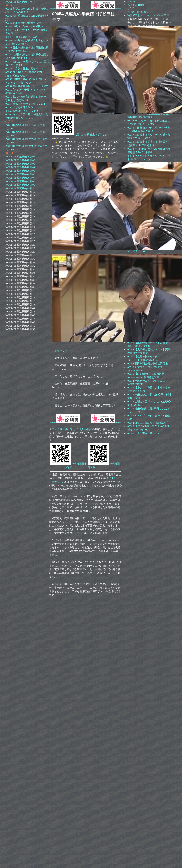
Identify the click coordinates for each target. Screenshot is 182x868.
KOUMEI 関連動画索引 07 (20, 178)
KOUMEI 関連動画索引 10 (20, 188)
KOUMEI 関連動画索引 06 (20, 174)
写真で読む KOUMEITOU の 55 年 (147, 15)
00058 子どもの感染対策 (19, 107)
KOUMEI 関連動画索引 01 (20, 157)
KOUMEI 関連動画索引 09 (20, 185)
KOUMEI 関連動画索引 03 (20, 164)
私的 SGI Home (136, 5)
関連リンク (61, 351)
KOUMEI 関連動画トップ (20, 2)
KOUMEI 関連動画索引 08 (20, 181)
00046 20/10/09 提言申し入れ (22, 37)
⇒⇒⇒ (106, 8)
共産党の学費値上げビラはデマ (92, 134)
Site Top (132, 1)
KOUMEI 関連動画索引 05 (20, 171)
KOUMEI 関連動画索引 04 (20, 167)
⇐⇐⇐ (65, 8)
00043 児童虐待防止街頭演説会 (23, 23)
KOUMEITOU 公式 (138, 12)
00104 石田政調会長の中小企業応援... (149, 364)
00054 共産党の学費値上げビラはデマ (27, 86)
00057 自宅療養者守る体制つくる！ (26, 104)
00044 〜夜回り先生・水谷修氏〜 (24, 26)
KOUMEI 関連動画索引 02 (20, 160)
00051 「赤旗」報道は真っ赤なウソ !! (27, 69)
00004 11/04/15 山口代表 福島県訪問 (148, 423)
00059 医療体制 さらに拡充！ (22, 111)
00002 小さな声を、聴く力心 (144, 433)
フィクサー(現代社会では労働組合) (72, 429)
